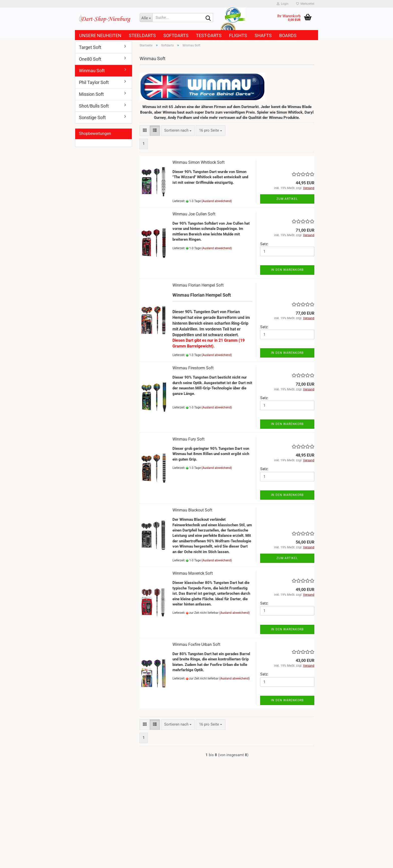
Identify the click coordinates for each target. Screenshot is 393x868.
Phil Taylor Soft (94, 82)
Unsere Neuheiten (100, 35)
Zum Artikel (287, 199)
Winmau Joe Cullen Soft (194, 214)
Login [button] (283, 4)
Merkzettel (305, 4)
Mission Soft (91, 94)
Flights (238, 35)
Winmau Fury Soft (188, 439)
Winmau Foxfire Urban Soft (196, 644)
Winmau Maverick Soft (193, 573)
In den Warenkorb (287, 270)
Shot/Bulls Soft (94, 106)
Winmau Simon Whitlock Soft (199, 162)
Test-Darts (209, 35)
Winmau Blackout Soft (192, 510)
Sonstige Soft (92, 117)
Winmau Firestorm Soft (193, 368)
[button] (145, 131)
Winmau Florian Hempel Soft (198, 285)
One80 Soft (90, 59)
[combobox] (178, 131)
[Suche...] (146, 18)
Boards (288, 35)
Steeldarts (142, 35)
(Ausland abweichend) (217, 201)
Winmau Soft (92, 71)
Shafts (263, 35)
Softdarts (176, 35)
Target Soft (90, 47)
